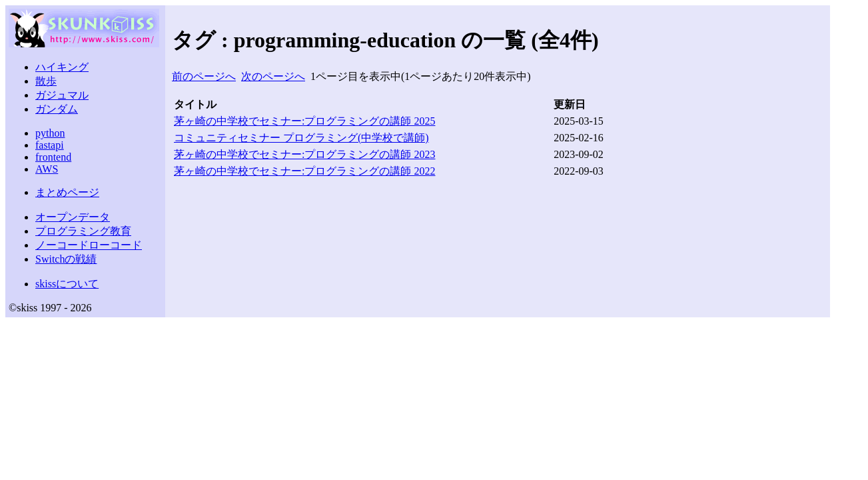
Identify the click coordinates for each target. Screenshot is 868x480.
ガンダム (57, 109)
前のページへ (204, 76)
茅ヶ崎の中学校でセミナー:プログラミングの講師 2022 (304, 171)
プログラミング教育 (83, 231)
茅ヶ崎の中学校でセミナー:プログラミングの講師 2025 (304, 121)
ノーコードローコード (89, 245)
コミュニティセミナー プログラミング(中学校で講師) (301, 138)
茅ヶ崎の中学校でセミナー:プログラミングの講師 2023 (304, 154)
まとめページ (67, 192)
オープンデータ (73, 217)
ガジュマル (62, 95)
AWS (47, 169)
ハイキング (62, 67)
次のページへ (273, 76)
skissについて (67, 284)
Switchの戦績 (66, 259)
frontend (53, 157)
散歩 (46, 81)
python (50, 133)
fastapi (50, 145)
